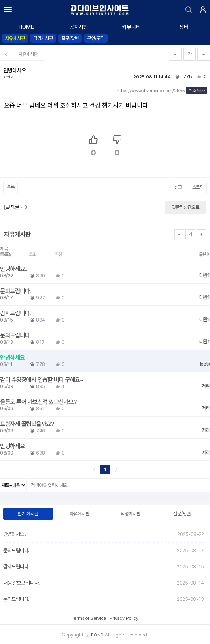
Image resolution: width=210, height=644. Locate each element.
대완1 (205, 275)
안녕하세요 (13, 357)
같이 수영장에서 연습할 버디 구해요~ (42, 380)
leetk (8, 77)
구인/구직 (96, 38)
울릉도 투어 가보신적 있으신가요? (39, 402)
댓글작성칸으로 (185, 207)
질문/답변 (70, 38)
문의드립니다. (16, 291)
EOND (97, 635)
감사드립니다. (16, 313)
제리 (206, 386)
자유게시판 (15, 38)
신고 (178, 187)
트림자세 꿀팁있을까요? (28, 424)
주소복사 (197, 90)
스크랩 (198, 187)
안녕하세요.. (14, 269)
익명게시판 (43, 38)
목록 (10, 187)
